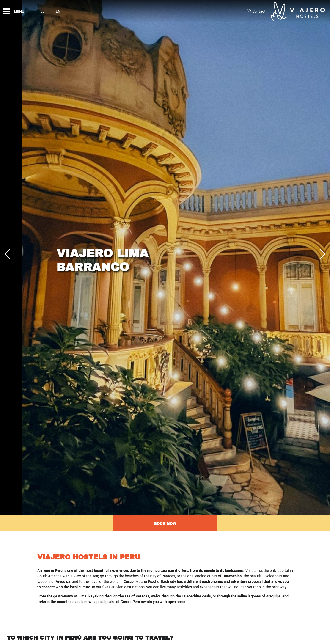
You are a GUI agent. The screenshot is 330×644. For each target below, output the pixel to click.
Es (43, 11)
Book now (165, 524)
